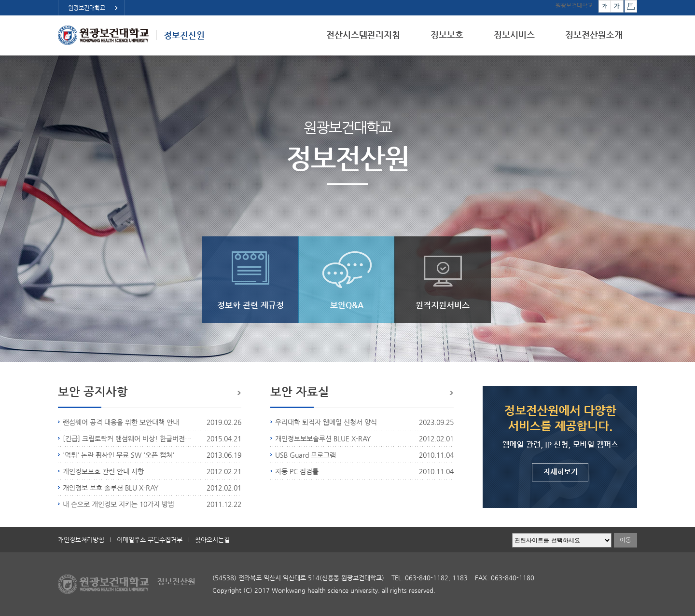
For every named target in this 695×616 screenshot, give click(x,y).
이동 (625, 540)
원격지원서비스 (443, 305)
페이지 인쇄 (631, 6)
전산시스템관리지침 (363, 34)
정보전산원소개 (594, 34)
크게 (617, 6)
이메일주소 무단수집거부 (150, 540)
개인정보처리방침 (81, 540)
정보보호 (447, 34)
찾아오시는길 (212, 540)
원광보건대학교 (87, 8)
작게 (605, 6)
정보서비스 (514, 34)
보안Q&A (347, 305)
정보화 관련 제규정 (250, 305)
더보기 (238, 393)
